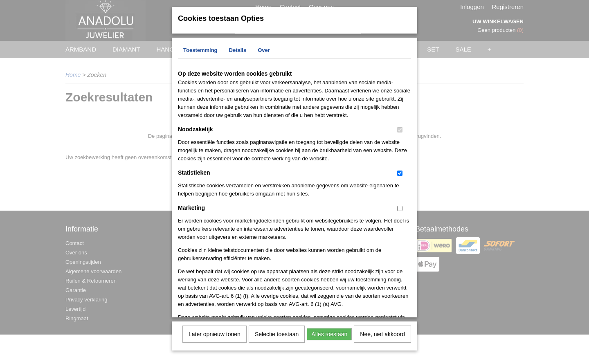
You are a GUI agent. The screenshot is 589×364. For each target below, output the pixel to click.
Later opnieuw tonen (215, 333)
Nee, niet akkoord (382, 333)
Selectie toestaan (277, 333)
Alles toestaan (329, 333)
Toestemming (200, 49)
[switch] (400, 129)
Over (264, 49)
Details (238, 49)
